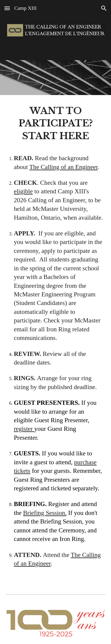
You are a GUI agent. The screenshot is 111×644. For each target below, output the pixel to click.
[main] (56, 340)
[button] (7, 8)
